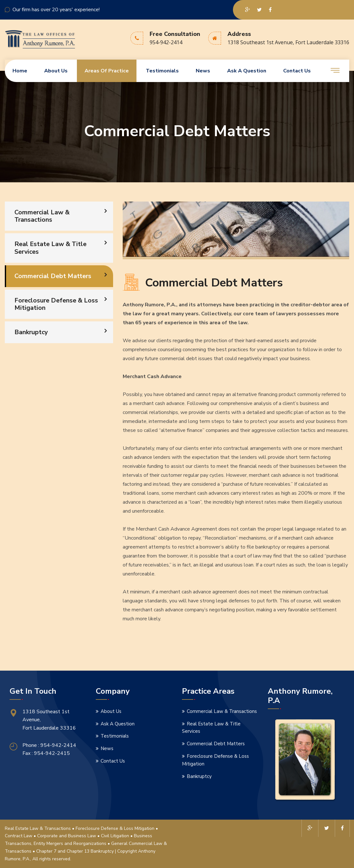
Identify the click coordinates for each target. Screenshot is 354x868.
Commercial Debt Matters (53, 276)
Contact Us (113, 761)
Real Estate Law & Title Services (51, 248)
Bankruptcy (32, 332)
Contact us (297, 71)
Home (20, 71)
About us (56, 71)
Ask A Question (247, 71)
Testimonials (162, 71)
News (203, 71)
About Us (111, 711)
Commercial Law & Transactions (42, 216)
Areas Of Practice (107, 71)
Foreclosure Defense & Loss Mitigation (57, 304)
